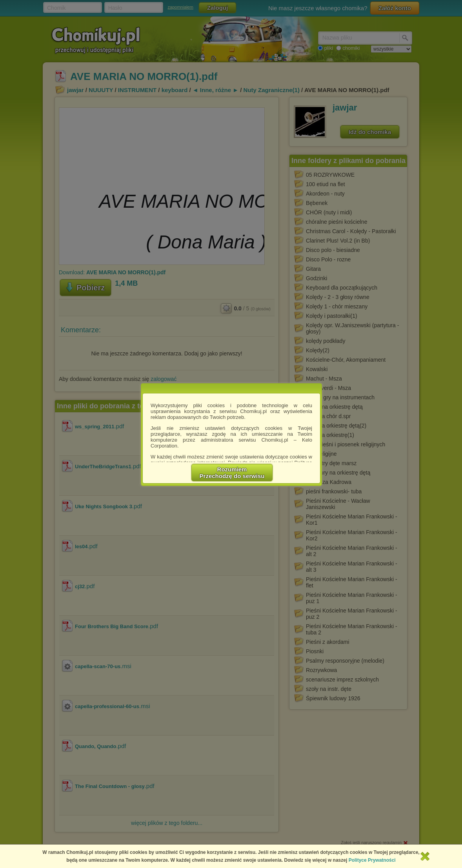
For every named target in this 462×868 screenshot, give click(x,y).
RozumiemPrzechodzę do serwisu (232, 473)
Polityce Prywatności (372, 860)
